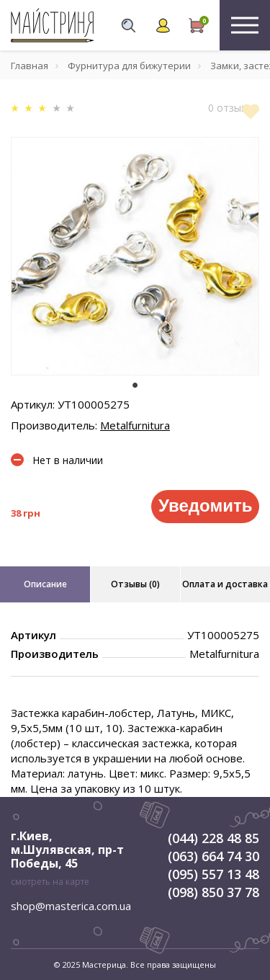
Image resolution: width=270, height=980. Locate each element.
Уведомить (205, 505)
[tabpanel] (135, 256)
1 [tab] (135, 386)
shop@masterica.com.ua (71, 906)
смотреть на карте (50, 882)
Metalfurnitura (135, 425)
